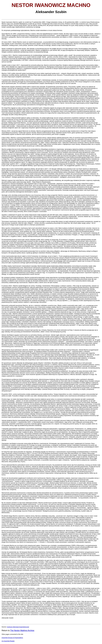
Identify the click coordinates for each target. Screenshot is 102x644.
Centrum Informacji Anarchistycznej (18, 627)
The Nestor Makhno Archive (22, 631)
